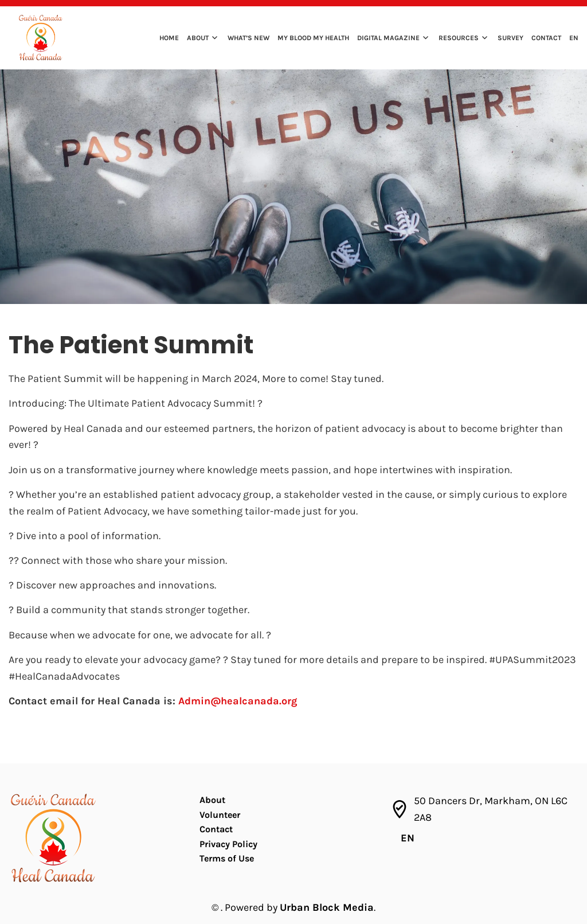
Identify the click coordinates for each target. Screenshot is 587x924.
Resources (459, 38)
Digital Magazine (388, 38)
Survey (510, 38)
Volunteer (220, 815)
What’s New (249, 38)
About (198, 38)
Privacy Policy (228, 844)
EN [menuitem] (408, 838)
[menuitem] (571, 39)
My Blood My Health (313, 38)
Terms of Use (227, 858)
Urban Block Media (327, 907)
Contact (546, 38)
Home (169, 38)
